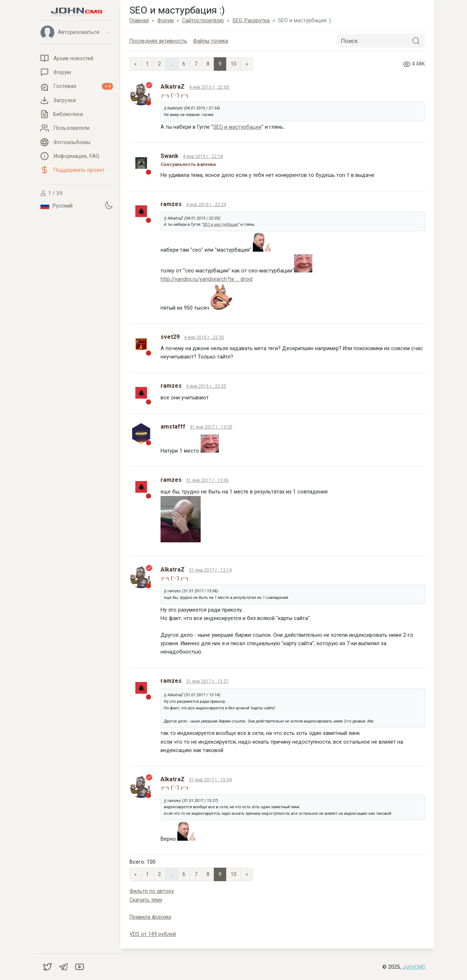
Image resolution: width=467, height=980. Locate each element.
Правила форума (150, 917)
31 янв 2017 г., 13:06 (207, 480)
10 (233, 64)
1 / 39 (51, 193)
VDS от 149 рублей (153, 934)
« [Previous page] (136, 64)
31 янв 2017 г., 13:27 (207, 681)
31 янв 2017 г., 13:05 (211, 427)
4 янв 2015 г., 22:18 (203, 156)
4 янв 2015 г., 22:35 (204, 337)
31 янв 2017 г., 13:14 (210, 570)
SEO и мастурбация (237, 127)
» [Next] (247, 64)
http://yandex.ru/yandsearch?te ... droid (207, 279)
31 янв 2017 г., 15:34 (210, 780)
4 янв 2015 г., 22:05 (209, 87)
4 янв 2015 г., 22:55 (206, 386)
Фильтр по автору (152, 891)
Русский (57, 206)
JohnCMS (414, 967)
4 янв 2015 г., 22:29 (206, 205)
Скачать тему (146, 900)
